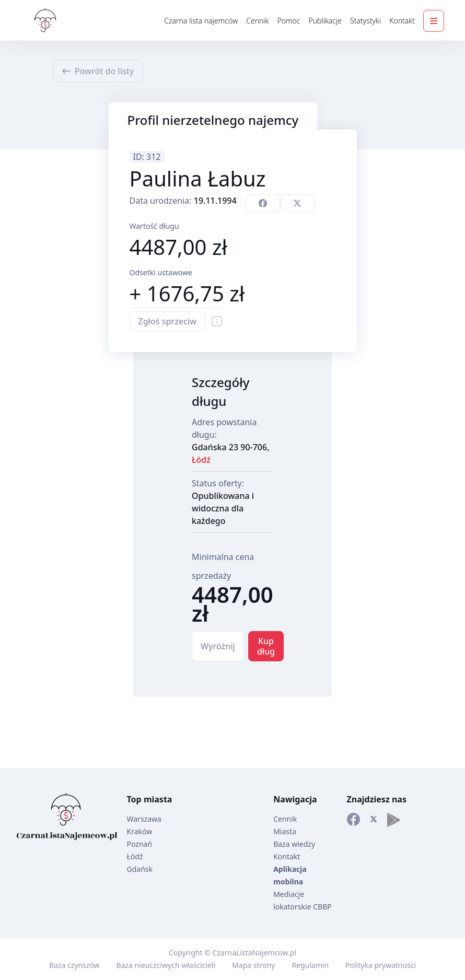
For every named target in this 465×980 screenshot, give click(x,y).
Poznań (140, 844)
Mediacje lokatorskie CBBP (303, 900)
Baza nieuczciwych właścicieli (166, 965)
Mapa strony (253, 965)
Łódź (201, 460)
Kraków (140, 831)
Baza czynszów (74, 965)
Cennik (257, 21)
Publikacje (325, 21)
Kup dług (266, 646)
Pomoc (288, 21)
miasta (158, 799)
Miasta (285, 831)
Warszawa (144, 819)
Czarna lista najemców (201, 21)
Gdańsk (140, 869)
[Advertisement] (42, 306)
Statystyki (365, 21)
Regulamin (310, 965)
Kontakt (402, 21)
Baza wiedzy (294, 844)
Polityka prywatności (381, 965)
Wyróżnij (218, 646)
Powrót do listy (98, 71)
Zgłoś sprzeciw (168, 321)
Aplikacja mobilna (290, 875)
